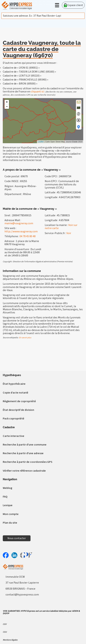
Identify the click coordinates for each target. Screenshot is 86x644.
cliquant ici (37, 91)
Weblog (7, 488)
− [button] (7, 107)
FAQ (5, 497)
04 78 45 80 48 (28, 236)
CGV (5, 624)
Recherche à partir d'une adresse (23, 453)
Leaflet (41, 142)
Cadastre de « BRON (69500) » (20, 84)
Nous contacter (17, 538)
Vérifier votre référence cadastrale (24, 471)
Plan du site (10, 523)
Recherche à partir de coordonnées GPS (28, 462)
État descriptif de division (18, 410)
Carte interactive (14, 436)
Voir (69, 233)
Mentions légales (10, 640)
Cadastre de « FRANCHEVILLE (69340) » (25, 80)
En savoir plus (25, 338)
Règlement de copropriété (19, 401)
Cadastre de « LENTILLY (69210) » (22, 76)
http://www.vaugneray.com (21, 231)
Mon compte (11, 514)
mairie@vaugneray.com (19, 223)
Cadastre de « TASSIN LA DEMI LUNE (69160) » (29, 72)
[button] (57, 5)
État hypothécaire (14, 384)
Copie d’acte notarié (16, 393)
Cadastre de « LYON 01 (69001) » (21, 68)
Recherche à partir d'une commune (25, 445)
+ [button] (7, 102)
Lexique (8, 505)
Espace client (73, 5)
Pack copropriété (14, 418)
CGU (5, 632)
